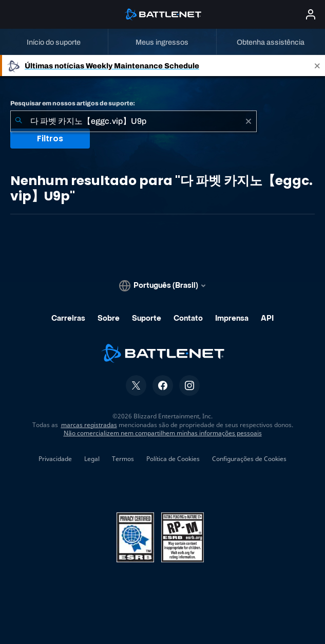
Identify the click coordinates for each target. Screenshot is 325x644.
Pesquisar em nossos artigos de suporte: (73, 103)
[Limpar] (248, 121)
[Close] (317, 66)
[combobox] (133, 121)
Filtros (50, 139)
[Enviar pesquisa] (18, 121)
